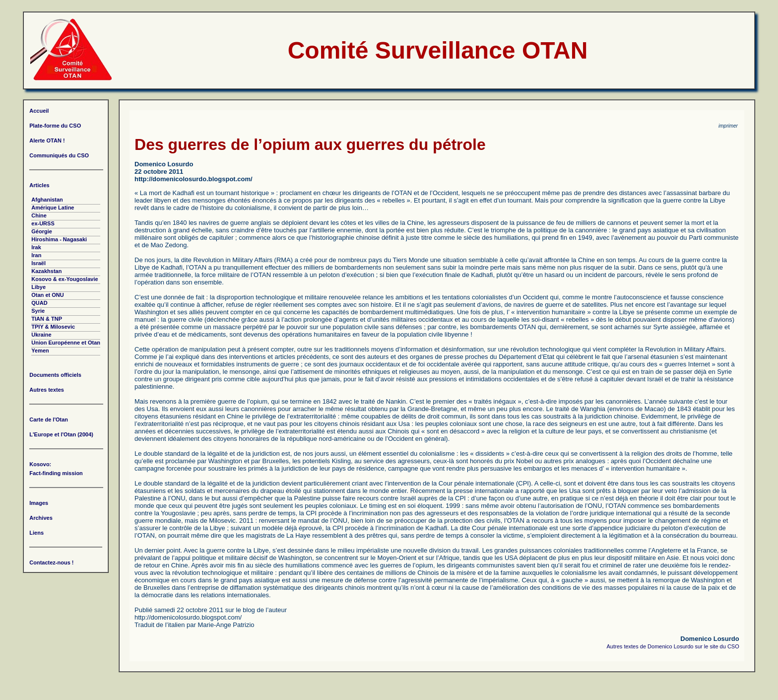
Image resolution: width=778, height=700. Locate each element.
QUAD (39, 303)
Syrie (38, 311)
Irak (36, 247)
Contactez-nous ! (51, 562)
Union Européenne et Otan (66, 343)
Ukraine (41, 335)
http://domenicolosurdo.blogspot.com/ (194, 179)
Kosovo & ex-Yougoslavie (65, 279)
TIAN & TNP (47, 319)
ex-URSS (43, 223)
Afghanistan (47, 200)
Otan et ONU (47, 295)
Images (39, 503)
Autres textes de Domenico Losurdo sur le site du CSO (673, 646)
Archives (41, 518)
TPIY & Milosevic (53, 327)
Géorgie (42, 231)
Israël (38, 263)
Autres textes (47, 390)
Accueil (39, 111)
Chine (39, 215)
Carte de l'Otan (49, 420)
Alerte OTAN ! (47, 140)
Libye (38, 287)
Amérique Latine (53, 208)
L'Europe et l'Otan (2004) (61, 434)
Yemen (40, 350)
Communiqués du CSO (59, 155)
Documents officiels (55, 375)
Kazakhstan (46, 271)
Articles (39, 185)
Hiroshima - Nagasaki (59, 239)
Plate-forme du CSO (55, 126)
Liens (36, 533)
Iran (36, 255)
